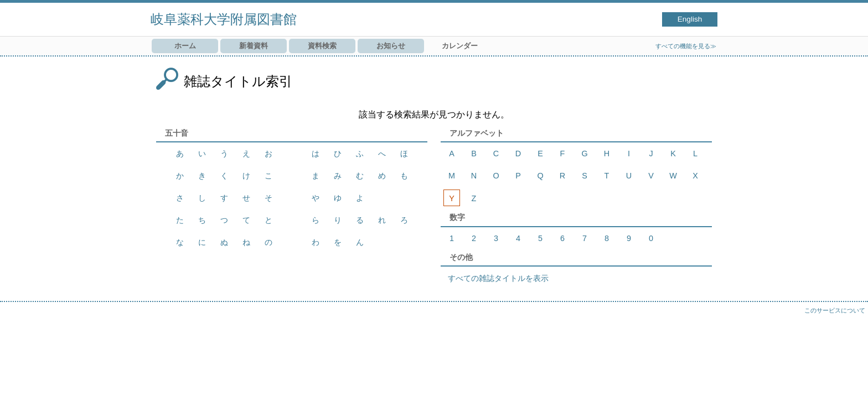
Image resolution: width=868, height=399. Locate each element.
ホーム (185, 46)
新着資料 (254, 46)
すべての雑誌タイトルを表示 (498, 278)
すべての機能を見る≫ (686, 46)
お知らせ (391, 46)
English (690, 19)
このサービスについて (835, 310)
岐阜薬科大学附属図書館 (224, 19)
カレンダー (460, 46)
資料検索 (322, 46)
